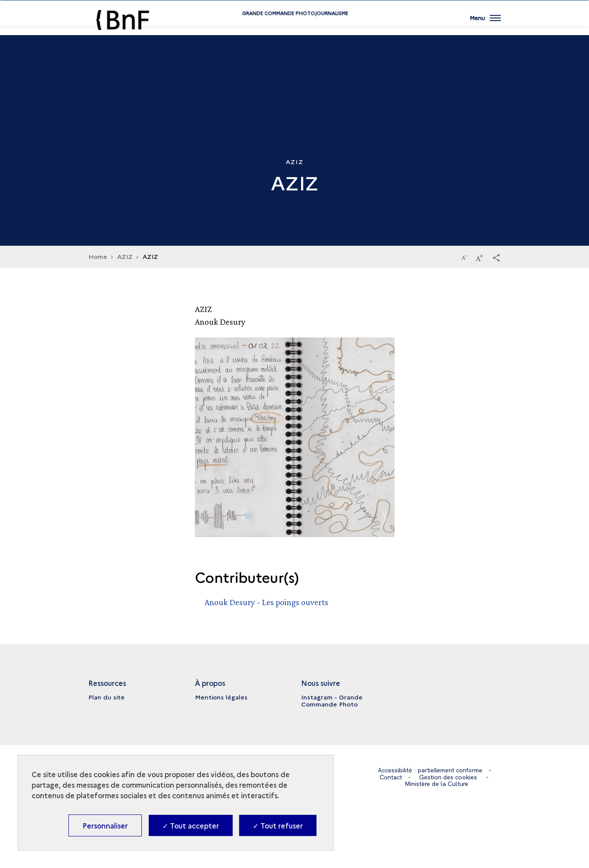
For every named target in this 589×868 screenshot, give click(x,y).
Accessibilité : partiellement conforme (430, 770)
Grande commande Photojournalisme (294, 27)
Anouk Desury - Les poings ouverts (266, 602)
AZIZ (125, 256)
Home (98, 256)
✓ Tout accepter (191, 825)
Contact (391, 777)
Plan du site (106, 697)
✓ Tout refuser (278, 825)
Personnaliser (105, 825)
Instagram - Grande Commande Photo (332, 700)
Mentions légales (221, 697)
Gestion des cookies (449, 777)
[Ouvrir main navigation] (485, 24)
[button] (496, 257)
